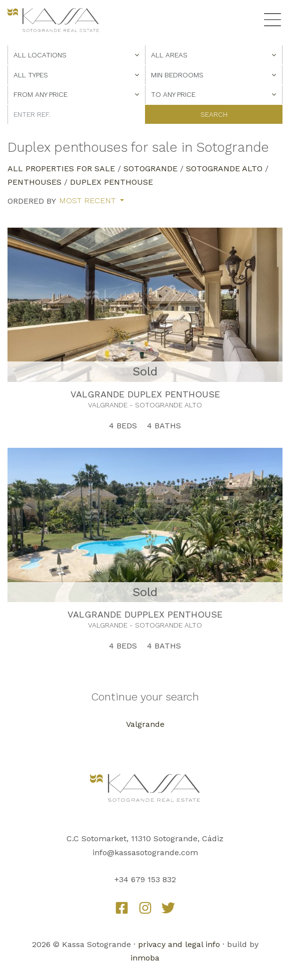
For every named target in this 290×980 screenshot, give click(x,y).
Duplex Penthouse (111, 182)
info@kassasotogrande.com (145, 852)
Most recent (88, 201)
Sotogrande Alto (224, 168)
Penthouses (34, 182)
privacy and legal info (179, 944)
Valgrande (145, 724)
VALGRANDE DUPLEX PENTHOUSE (145, 394)
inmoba (145, 958)
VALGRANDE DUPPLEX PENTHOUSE (145, 614)
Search (214, 114)
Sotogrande (150, 168)
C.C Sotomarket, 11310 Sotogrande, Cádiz (145, 838)
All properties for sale (61, 168)
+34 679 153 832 (145, 879)
